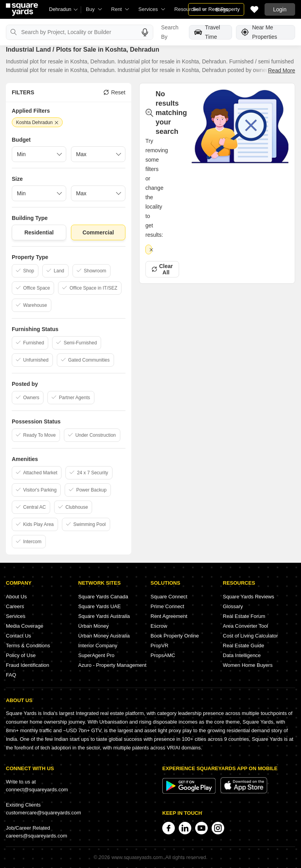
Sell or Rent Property (216, 9)
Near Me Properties (259, 32)
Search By (170, 32)
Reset (114, 92)
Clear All (162, 269)
